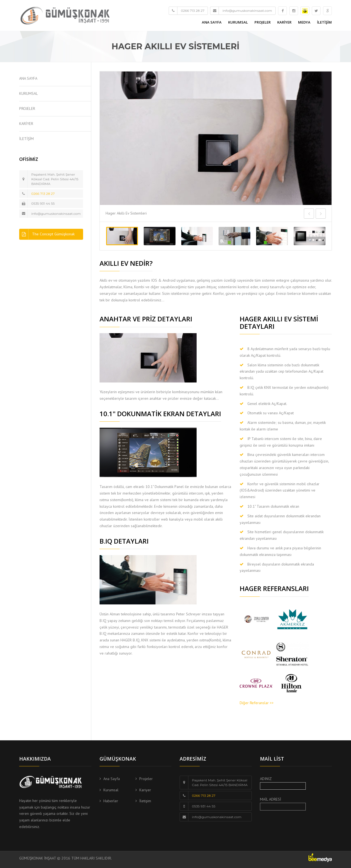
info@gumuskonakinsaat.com (56, 214)
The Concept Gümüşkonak (47, 234)
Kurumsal (111, 790)
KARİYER (284, 22)
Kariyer (145, 790)
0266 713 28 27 (43, 194)
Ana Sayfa (112, 779)
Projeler (146, 779)
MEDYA (304, 22)
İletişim (145, 801)
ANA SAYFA (212, 22)
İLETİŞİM (324, 22)
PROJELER (263, 22)
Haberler (111, 801)
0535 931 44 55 (43, 203)
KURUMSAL (238, 22)
